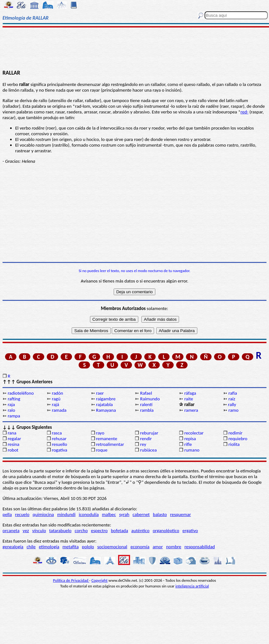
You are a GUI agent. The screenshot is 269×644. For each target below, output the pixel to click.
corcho (81, 531)
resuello (60, 444)
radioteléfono (21, 393)
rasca (57, 433)
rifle (188, 444)
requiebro (238, 439)
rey (143, 444)
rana (12, 433)
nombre (174, 547)
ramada (59, 410)
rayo (100, 433)
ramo (233, 410)
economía (140, 547)
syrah (124, 514)
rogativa (60, 450)
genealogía (13, 547)
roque (102, 450)
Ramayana (106, 410)
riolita (234, 444)
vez (26, 531)
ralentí (146, 404)
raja (11, 404)
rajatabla (104, 404)
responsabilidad (200, 547)
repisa (190, 439)
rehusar (59, 439)
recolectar (194, 433)
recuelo (22, 514)
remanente (107, 439)
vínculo (39, 531)
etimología (49, 547)
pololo (88, 547)
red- (245, 112)
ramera (191, 410)
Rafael (146, 393)
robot (13, 450)
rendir (146, 439)
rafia (233, 393)
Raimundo (150, 399)
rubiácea (149, 450)
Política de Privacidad (71, 580)
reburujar (149, 433)
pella (7, 514)
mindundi (66, 514)
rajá (55, 404)
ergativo (190, 531)
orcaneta (11, 531)
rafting (14, 399)
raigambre (106, 399)
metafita (71, 547)
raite (189, 399)
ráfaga (190, 393)
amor (158, 547)
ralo (11, 410)
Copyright (100, 580)
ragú (56, 399)
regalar (14, 439)
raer (100, 393)
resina (13, 444)
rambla (147, 410)
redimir (235, 433)
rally (232, 404)
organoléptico (166, 531)
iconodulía (89, 514)
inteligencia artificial (192, 586)
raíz (232, 399)
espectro (99, 531)
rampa (14, 416)
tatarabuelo (60, 531)
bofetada (119, 531)
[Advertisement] (134, 48)
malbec (109, 514)
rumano (192, 450)
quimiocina (43, 514)
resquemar (181, 514)
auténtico (140, 531)
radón (57, 393)
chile (31, 547)
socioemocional (112, 547)
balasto (160, 514)
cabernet (141, 514)
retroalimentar (110, 444)
